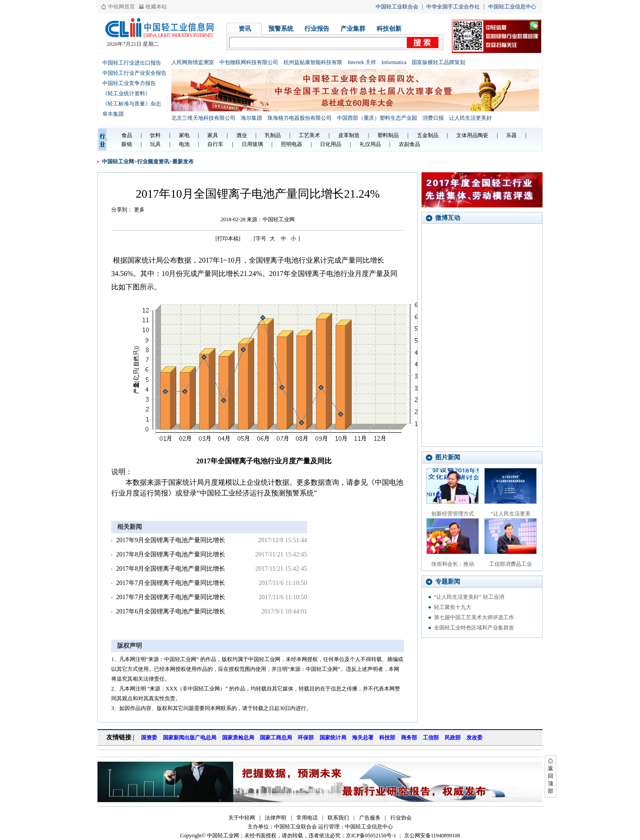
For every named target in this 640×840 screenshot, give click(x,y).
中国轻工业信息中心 (512, 7)
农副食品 (409, 144)
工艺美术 (309, 135)
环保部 (306, 738)
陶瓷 (483, 135)
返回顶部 (551, 780)
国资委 (149, 738)
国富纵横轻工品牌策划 (438, 62)
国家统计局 (333, 738)
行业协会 (401, 818)
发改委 (474, 738)
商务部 (409, 738)
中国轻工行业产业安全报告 (134, 73)
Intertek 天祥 (362, 62)
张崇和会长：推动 (453, 564)
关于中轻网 (242, 818)
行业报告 (317, 29)
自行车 (215, 144)
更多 (139, 210)
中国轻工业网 (118, 162)
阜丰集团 (113, 114)
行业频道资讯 (153, 162)
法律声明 (275, 818)
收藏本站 (156, 7)
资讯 (245, 29)
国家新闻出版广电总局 (190, 738)
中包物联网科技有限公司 (249, 62)
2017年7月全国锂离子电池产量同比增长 (171, 583)
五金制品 (428, 135)
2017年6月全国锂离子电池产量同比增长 (171, 611)
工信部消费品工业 (510, 564)
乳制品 (273, 135)
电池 (184, 144)
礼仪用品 (370, 144)
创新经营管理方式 (453, 514)
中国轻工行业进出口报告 (132, 63)
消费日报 (433, 118)
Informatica (394, 62)
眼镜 (127, 144)
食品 (127, 135)
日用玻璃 (252, 144)
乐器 (511, 135)
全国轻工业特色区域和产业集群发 (474, 628)
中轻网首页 (122, 7)
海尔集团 (251, 118)
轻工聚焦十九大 (453, 607)
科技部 (387, 738)
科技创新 (389, 29)
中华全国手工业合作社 (453, 7)
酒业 (242, 135)
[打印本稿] (228, 239)
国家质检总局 (238, 738)
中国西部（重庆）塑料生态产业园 (377, 118)
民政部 (453, 738)
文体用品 (467, 135)
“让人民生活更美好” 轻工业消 (469, 597)
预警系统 (281, 29)
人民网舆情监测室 (193, 62)
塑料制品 (388, 135)
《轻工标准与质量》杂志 (132, 104)
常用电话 (307, 818)
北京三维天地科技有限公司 (203, 118)
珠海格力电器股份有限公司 (300, 118)
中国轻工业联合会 (397, 7)
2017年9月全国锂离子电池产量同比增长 (171, 540)
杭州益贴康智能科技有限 (313, 62)
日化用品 (331, 144)
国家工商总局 (276, 738)
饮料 (155, 135)
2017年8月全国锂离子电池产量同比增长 (171, 554)
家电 (184, 135)
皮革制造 (349, 135)
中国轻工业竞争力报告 (129, 83)
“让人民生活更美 (510, 514)
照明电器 (292, 144)
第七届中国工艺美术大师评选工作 (474, 617)
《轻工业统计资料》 (126, 93)
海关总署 (363, 738)
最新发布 (183, 162)
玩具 (155, 144)
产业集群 (353, 29)
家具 (213, 135)
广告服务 (370, 818)
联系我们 (338, 818)
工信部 (431, 738)
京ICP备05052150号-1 (371, 836)
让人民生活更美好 (470, 118)
